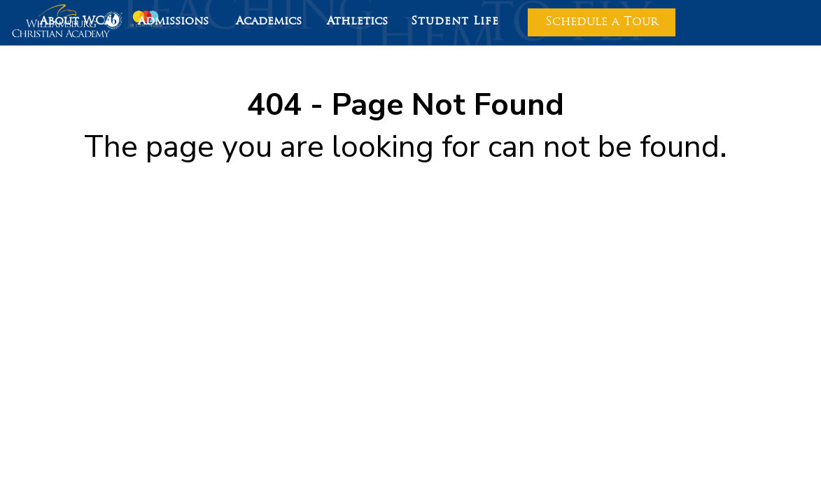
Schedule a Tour (602, 22)
